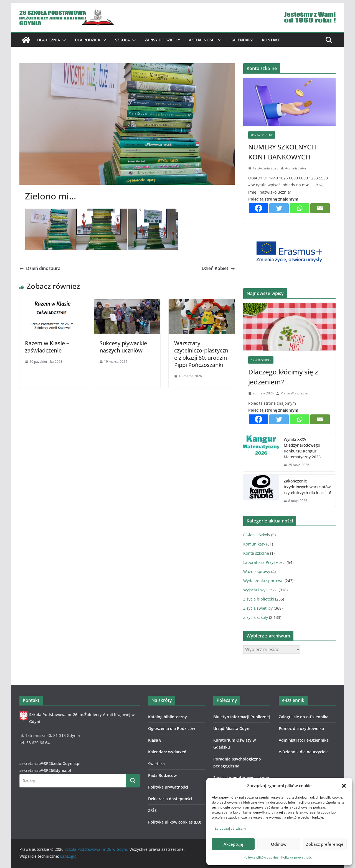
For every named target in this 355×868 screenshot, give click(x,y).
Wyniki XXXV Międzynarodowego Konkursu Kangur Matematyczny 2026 (302, 448)
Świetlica (156, 764)
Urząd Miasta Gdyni (232, 728)
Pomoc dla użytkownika (301, 728)
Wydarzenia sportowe (263, 581)
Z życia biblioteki (259, 599)
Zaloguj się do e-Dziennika (304, 717)
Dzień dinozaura (40, 268)
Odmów (279, 844)
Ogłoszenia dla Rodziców (172, 728)
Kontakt (271, 40)
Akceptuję (233, 844)
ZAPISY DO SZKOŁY (162, 40)
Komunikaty (254, 544)
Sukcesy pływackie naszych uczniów (123, 347)
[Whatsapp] (300, 208)
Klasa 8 (155, 740)
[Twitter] (279, 208)
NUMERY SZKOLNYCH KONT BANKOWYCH (282, 152)
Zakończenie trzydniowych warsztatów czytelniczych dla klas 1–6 (307, 487)
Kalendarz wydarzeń (167, 752)
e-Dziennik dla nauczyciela (304, 752)
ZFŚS (152, 810)
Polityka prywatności (297, 857)
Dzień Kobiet (218, 268)
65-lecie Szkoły (257, 535)
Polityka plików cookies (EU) (175, 822)
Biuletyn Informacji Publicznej (242, 717)
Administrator (296, 168)
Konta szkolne (262, 135)
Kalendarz (242, 40)
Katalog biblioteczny (168, 717)
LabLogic (68, 856)
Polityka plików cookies (261, 857)
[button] (344, 786)
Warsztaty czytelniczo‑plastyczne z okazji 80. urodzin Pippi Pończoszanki (201, 354)
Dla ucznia (49, 40)
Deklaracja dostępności (170, 799)
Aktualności (202, 40)
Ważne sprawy (257, 571)
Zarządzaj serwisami (231, 828)
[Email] (320, 208)
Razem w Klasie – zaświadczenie (47, 347)
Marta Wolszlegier (295, 393)
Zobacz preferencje (325, 844)
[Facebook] (258, 208)
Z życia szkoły (261, 360)
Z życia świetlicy (258, 608)
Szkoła (122, 40)
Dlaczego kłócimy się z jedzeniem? (283, 377)
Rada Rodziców (162, 775)
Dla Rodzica (88, 40)
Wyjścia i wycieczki (260, 590)
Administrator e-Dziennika (304, 740)
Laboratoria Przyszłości (264, 562)
